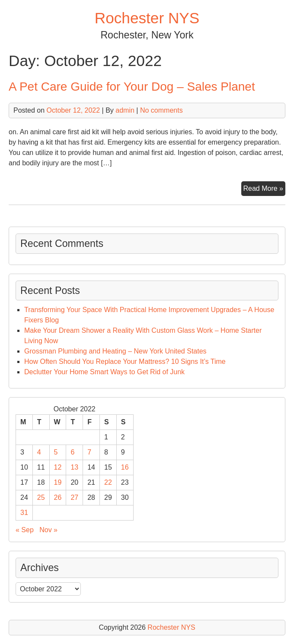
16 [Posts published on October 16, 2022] (125, 467)
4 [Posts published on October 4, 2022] (39, 452)
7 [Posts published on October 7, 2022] (89, 452)
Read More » (265, 189)
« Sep (25, 530)
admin (125, 110)
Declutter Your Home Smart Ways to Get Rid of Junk (104, 372)
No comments (161, 110)
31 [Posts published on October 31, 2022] (24, 513)
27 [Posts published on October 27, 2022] (74, 497)
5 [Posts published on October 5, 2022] (56, 452)
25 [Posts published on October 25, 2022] (41, 497)
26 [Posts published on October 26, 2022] (58, 497)
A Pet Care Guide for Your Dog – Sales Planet (132, 87)
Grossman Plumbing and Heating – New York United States (115, 351)
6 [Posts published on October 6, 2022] (72, 452)
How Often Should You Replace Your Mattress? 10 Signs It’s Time (125, 361)
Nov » (48, 530)
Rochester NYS (147, 18)
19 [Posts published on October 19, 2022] (58, 482)
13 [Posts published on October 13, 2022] (74, 467)
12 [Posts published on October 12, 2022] (58, 467)
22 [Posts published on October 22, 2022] (108, 482)
